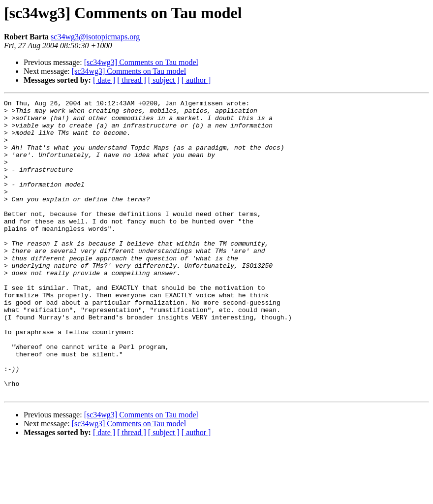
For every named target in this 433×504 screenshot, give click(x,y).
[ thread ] (132, 80)
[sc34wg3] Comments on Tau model (141, 62)
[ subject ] (164, 80)
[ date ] (104, 80)
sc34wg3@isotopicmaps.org (95, 37)
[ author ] (196, 80)
